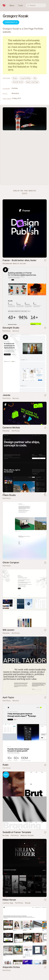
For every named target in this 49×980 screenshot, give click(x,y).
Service (16, 331)
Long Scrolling (25, 78)
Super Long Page (32, 82)
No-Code (6, 835)
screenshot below (27, 50)
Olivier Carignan (11, 562)
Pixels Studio (9, 495)
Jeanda (6, 395)
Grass (15, 78)
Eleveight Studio (11, 328)
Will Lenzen (8, 630)
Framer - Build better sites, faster (20, 260)
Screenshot (11, 22)
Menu (12, 6)
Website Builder (27, 835)
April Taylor (8, 697)
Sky (35, 78)
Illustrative (15, 93)
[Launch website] (45, 328)
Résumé (28, 903)
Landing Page (8, 903)
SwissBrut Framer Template (17, 832)
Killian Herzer (9, 900)
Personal (6, 431)
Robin (6, 765)
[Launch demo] (45, 833)
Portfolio (15, 88)
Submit (24, 193)
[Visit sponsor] (45, 260)
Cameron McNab (11, 428)
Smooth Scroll (18, 82)
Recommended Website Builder (14, 264)
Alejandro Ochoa (11, 967)
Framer (5, 270)
